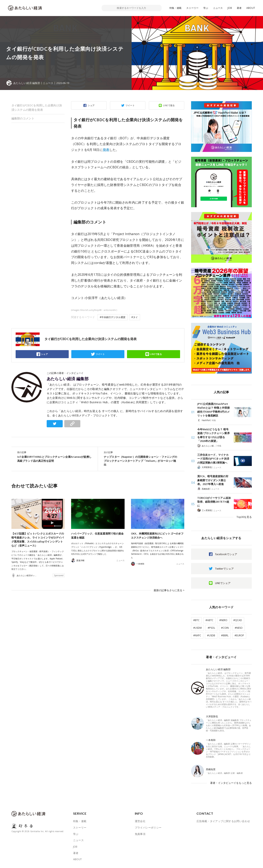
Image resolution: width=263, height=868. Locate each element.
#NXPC (197, 635)
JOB (230, 8)
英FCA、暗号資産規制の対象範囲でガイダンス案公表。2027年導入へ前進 (213, 480)
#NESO (239, 628)
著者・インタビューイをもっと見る (231, 783)
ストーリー (192, 8)
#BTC (196, 620)
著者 (239, 8)
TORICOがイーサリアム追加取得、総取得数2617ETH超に (214, 502)
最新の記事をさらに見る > (169, 590)
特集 (214, 420)
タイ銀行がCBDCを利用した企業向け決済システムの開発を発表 (37, 108)
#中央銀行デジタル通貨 (113, 317)
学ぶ (206, 8)
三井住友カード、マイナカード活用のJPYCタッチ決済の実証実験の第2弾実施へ (213, 459)
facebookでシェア (226, 554)
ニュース (218, 8)
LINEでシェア (223, 583)
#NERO (223, 620)
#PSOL (211, 628)
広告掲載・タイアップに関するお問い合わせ (223, 821)
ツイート (130, 105)
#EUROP (239, 635)
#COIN (225, 628)
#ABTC (209, 620)
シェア (91, 105)
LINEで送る (169, 105)
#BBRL (225, 635)
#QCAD (238, 620)
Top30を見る (244, 517)
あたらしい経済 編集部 (68, 379)
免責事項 (140, 834)
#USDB (211, 635)
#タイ (135, 317)
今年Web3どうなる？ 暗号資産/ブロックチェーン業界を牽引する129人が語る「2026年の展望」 (214, 435)
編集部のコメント (23, 118)
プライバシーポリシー (148, 828)
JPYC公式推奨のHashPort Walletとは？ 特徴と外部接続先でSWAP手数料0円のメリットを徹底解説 (214, 410)
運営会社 (140, 821)
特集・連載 (176, 8)
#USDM (198, 628)
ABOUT (251, 8)
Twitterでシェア (224, 569)
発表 (106, 150)
